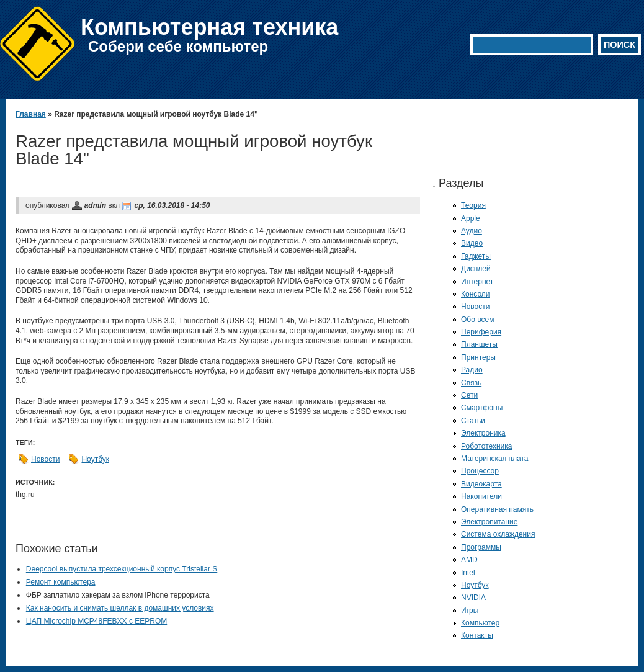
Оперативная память (497, 509)
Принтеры (478, 357)
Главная (31, 114)
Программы (481, 547)
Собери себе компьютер (178, 46)
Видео (472, 243)
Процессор (480, 471)
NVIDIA (473, 598)
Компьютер (480, 623)
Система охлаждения (498, 534)
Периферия (481, 332)
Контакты (477, 635)
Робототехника (487, 446)
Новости (45, 459)
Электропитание (489, 522)
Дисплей (476, 269)
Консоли (476, 294)
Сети (469, 395)
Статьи (473, 421)
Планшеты (479, 344)
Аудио (472, 231)
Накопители (481, 496)
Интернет (477, 282)
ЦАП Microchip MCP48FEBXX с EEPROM (96, 621)
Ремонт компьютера (61, 582)
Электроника (483, 433)
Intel (468, 573)
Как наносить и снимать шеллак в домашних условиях (120, 608)
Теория (473, 205)
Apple (471, 218)
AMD (469, 560)
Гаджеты (476, 256)
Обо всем (477, 320)
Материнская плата (495, 459)
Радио (472, 370)
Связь (471, 383)
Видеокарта (481, 484)
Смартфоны (482, 408)
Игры (470, 611)
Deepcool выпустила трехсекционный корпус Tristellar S (122, 569)
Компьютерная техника (209, 27)
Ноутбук (95, 459)
